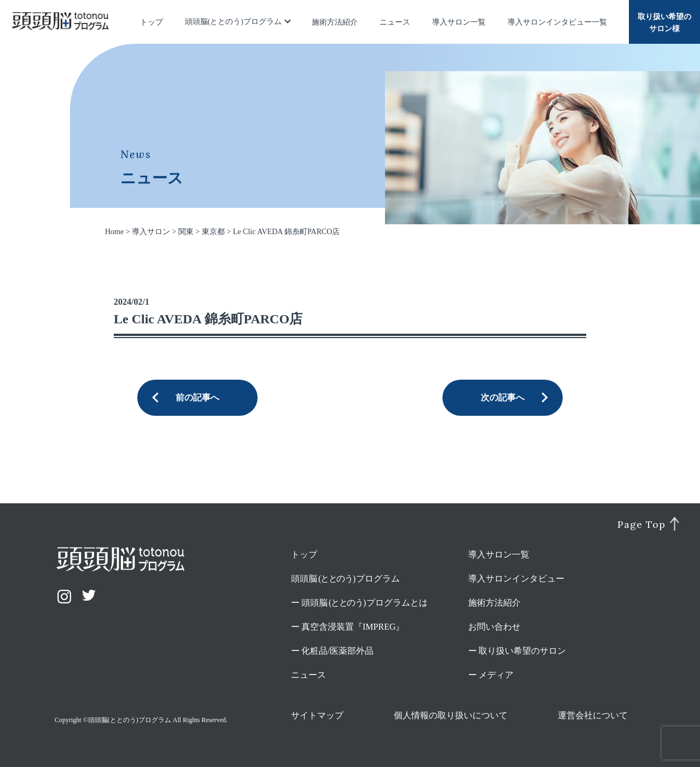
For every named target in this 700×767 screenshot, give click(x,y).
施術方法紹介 (335, 22)
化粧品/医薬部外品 (337, 651)
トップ (151, 22)
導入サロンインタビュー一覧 (557, 22)
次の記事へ (503, 397)
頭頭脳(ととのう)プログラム (233, 22)
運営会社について (593, 715)
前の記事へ (197, 397)
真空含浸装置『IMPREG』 (353, 627)
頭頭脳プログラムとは (364, 603)
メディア (496, 675)
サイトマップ (317, 715)
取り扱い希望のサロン (522, 651)
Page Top (641, 525)
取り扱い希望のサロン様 (664, 23)
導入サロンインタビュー (516, 579)
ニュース (395, 22)
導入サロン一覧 (459, 22)
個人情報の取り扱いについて (451, 715)
